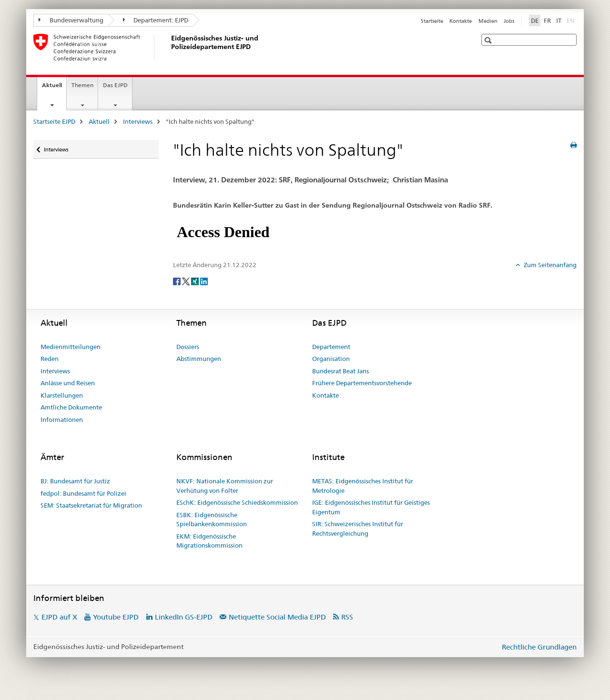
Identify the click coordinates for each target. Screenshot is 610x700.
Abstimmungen (199, 359)
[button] (489, 40)
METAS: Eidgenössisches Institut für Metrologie (363, 486)
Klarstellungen (62, 395)
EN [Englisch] (572, 20)
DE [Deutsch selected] (535, 20)
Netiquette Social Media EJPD (277, 617)
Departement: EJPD (156, 20)
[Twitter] (187, 280)
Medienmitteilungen (71, 347)
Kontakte (461, 21)
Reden (50, 359)
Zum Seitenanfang (549, 265)
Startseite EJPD (54, 121)
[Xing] (196, 280)
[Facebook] (178, 280)
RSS (347, 617)
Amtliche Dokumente (71, 407)
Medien (488, 21)
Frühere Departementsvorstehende (362, 383)
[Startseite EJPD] (169, 47)
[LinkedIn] (204, 280)
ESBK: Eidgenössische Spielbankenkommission (212, 520)
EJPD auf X (59, 617)
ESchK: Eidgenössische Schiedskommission (237, 502)
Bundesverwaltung (71, 20)
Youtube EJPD (116, 617)
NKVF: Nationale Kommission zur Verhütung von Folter (225, 486)
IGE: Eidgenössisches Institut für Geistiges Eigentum (371, 507)
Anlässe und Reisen (68, 383)
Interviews (138, 121)
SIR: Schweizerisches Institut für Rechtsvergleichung (358, 529)
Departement (331, 347)
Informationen (62, 420)
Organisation (331, 359)
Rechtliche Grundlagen (539, 647)
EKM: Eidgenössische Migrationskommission (209, 541)
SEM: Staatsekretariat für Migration (91, 505)
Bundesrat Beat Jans (341, 371)
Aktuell (54, 88)
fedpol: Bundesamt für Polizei (83, 493)
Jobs (509, 21)
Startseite (432, 21)
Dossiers (188, 347)
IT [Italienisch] (559, 20)
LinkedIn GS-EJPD (184, 617)
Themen (82, 85)
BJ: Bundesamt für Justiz (75, 481)
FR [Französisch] (547, 20)
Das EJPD (115, 85)
